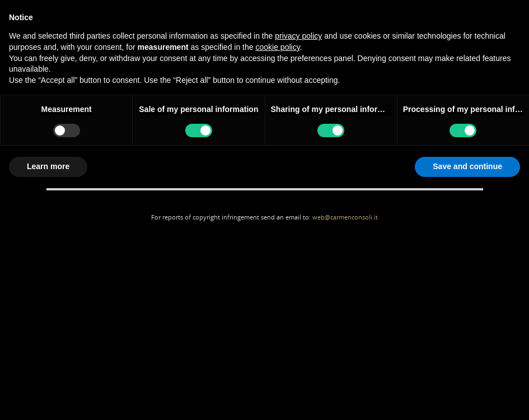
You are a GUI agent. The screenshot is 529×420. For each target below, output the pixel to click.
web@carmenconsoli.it (345, 217)
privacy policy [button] (298, 36)
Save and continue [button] (467, 166)
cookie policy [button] (277, 47)
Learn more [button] (48, 166)
